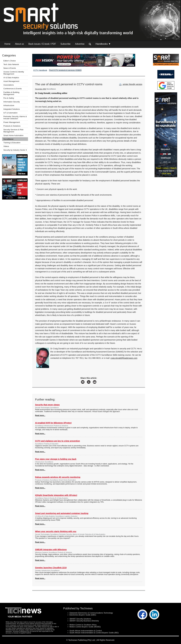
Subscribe (66, 44)
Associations (9, 85)
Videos (6, 146)
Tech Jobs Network (11, 64)
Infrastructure (9, 105)
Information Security (12, 102)
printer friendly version (130, 84)
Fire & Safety (9, 98)
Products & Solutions (12, 126)
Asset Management (11, 81)
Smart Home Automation (14, 135)
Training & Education (12, 143)
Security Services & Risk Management (13, 131)
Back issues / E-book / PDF (42, 44)
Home (7, 44)
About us (19, 44)
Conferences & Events (13, 89)
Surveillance (8, 139)
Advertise (80, 44)
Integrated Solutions (12, 109)
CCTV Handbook (40, 70)
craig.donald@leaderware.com (124, 358)
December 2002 (41, 89)
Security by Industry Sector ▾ (15, 150)
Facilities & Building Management (11, 93)
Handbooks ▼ (103, 44)
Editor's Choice (10, 61)
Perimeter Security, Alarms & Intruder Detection (15, 118)
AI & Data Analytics (11, 78)
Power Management (12, 122)
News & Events (10, 68)
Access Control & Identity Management (14, 73)
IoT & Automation (10, 113)
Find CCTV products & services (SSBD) (65, 70)
